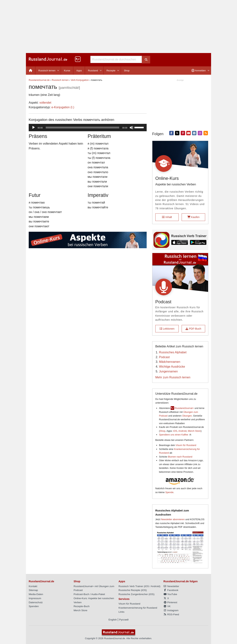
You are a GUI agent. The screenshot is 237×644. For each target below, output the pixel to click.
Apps (79, 71)
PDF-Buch (193, 329)
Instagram (171, 610)
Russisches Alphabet (173, 352)
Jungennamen (168, 371)
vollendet (45, 103)
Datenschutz (36, 602)
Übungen (187, 416)
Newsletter (171, 586)
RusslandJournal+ (184, 408)
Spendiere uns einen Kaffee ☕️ (175, 435)
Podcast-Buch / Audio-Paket (89, 594)
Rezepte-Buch (82, 606)
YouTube (170, 594)
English (113, 620)
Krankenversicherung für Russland (138, 608)
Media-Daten (36, 594)
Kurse (67, 71)
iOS (175, 431)
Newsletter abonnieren (173, 519)
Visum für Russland (186, 445)
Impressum (35, 598)
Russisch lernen (47, 71)
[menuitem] (31, 71)
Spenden (34, 606)
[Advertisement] (118, 27)
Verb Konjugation (80, 80)
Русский (124, 620)
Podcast (164, 357)
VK (167, 606)
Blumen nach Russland (180, 457)
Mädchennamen (170, 362)
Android (182, 431)
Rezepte (111, 71)
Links (121, 612)
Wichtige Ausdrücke (172, 367)
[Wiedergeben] (34, 128)
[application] (88, 128)
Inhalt (167, 217)
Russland (93, 71)
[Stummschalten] (131, 128)
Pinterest (170, 602)
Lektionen (167, 329)
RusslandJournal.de (39, 80)
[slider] (83, 128)
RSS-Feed (171, 614)
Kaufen (193, 217)
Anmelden (199, 71)
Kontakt (33, 586)
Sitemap (33, 590)
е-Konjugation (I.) (63, 107)
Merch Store (194, 431)
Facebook (171, 590)
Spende (169, 492)
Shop (127, 71)
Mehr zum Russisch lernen (173, 377)
